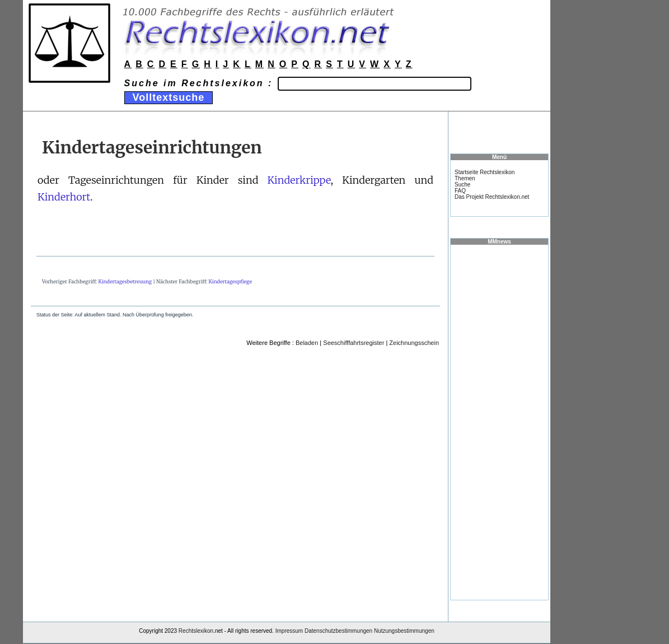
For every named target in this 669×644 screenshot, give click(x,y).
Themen (465, 178)
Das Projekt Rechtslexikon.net (492, 197)
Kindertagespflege (230, 281)
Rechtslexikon (196, 631)
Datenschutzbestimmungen (338, 631)
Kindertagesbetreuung (125, 281)
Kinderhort (64, 197)
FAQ (460, 191)
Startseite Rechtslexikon (485, 172)
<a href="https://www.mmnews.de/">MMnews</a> (499, 422)
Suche (462, 185)
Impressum (289, 631)
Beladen (307, 343)
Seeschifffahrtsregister (354, 343)
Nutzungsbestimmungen (404, 631)
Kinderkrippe (299, 180)
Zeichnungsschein (414, 343)
